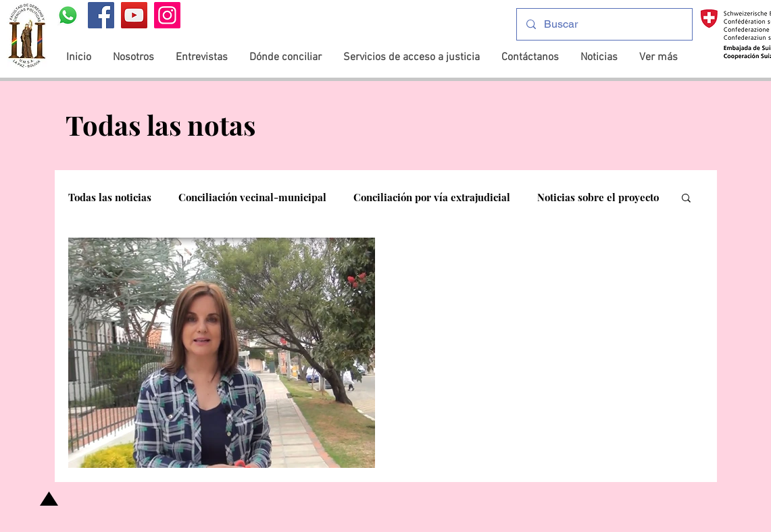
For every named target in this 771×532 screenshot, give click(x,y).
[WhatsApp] (68, 15)
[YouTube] (134, 15)
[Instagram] (167, 15)
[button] (686, 199)
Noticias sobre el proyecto (598, 197)
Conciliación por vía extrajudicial (432, 197)
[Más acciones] (677, 265)
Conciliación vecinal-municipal (252, 197)
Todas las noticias (110, 197)
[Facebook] (101, 15)
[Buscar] (604, 24)
